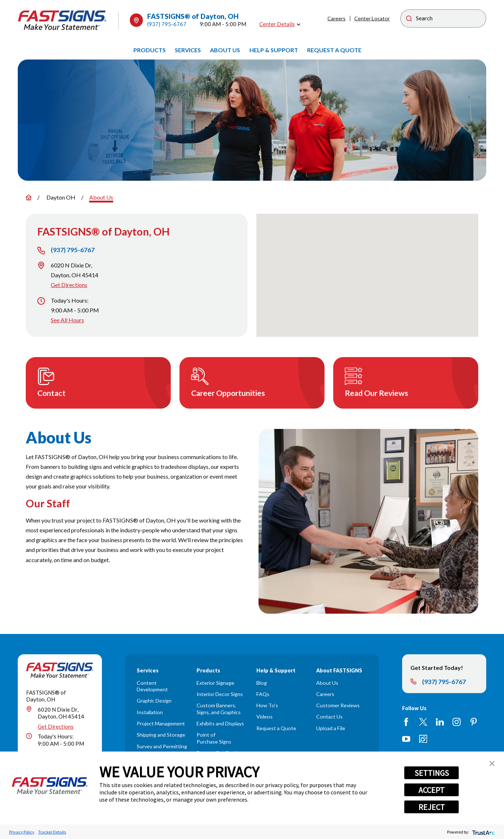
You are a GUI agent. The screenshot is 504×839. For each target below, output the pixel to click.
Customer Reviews (338, 705)
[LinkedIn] (440, 722)
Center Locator (372, 18)
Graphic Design (154, 701)
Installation (150, 712)
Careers (336, 18)
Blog (262, 683)
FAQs (263, 694)
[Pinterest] (474, 722)
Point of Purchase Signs (214, 738)
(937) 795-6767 (167, 24)
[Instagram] (457, 722)
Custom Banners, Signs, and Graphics (219, 709)
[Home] (62, 20)
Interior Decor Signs (220, 694)
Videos (265, 717)
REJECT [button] (432, 807)
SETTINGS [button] (432, 773)
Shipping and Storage (161, 735)
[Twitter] (423, 722)
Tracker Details (52, 832)
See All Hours (67, 320)
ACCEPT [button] (431, 790)
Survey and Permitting (162, 746)
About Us (327, 683)
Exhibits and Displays (220, 723)
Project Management (161, 723)
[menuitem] (150, 50)
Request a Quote (276, 728)
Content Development (152, 686)
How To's (267, 705)
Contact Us (329, 717)
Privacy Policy (22, 832)
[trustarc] (483, 832)
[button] (492, 764)
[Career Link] (423, 739)
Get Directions (69, 285)
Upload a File (331, 728)
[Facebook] (406, 722)
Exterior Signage (215, 683)
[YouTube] (406, 739)
